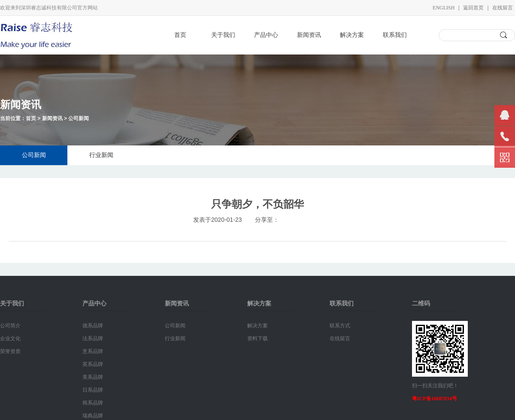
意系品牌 (93, 351)
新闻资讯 (309, 35)
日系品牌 (93, 390)
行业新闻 (101, 155)
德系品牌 (93, 326)
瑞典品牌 (93, 416)
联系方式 (340, 326)
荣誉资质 (10, 351)
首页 (180, 35)
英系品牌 (93, 364)
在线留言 (503, 8)
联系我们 (395, 35)
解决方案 (352, 35)
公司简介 (10, 326)
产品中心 (266, 35)
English (444, 8)
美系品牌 (93, 377)
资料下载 (257, 338)
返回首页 (473, 8)
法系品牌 (93, 338)
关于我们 (223, 35)
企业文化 (10, 338)
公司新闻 (79, 118)
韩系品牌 (93, 403)
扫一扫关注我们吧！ (435, 386)
